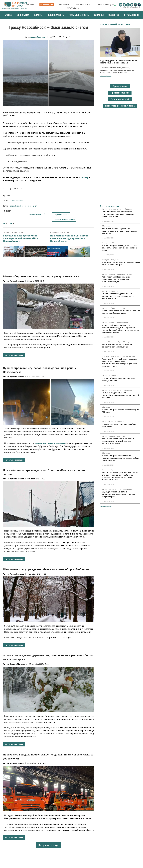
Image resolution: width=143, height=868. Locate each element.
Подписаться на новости (64, 219)
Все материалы (106, 76)
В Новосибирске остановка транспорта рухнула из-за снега (41, 276)
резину (84, 177)
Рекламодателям (132, 8)
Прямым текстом (128, 356)
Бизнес (104, 209)
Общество (128, 209)
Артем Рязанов (38, 37)
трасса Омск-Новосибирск (20, 206)
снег (35, 206)
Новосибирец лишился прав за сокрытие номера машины (117, 346)
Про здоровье (120, 86)
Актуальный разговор (115, 25)
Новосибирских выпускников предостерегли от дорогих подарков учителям (120, 231)
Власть (112, 274)
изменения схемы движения (50, 443)
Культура (105, 260)
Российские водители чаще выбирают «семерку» (121, 425)
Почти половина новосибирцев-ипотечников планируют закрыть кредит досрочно (118, 214)
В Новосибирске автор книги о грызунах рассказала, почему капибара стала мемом (121, 458)
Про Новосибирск (120, 93)
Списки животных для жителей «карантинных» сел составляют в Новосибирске (118, 296)
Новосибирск (18, 201)
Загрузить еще (48, 845)
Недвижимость (115, 209)
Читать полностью (14, 355)
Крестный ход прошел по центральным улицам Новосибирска (121, 263)
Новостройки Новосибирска (120, 106)
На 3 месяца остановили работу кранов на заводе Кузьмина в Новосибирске (69, 238)
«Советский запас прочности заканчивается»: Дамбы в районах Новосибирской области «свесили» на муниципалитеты (120, 329)
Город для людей (120, 99)
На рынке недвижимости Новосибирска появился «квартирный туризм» (120, 395)
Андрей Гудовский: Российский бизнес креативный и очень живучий (118, 62)
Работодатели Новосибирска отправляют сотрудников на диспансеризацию (116, 279)
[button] (115, 5)
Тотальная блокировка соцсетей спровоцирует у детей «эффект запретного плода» (118, 441)
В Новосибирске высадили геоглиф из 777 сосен (120, 411)
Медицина (106, 243)
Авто (104, 342)
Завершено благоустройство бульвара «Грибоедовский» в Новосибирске (21, 238)
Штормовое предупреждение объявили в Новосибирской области (46, 569)
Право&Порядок (124, 342)
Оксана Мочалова (18, 664)
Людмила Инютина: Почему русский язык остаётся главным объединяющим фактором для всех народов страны (119, 362)
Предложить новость (61, 215)
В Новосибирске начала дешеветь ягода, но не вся (118, 379)
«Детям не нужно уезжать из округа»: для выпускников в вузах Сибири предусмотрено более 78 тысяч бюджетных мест (120, 476)
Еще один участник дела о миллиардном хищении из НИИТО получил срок (118, 494)
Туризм (123, 308)
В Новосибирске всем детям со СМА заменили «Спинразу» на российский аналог (120, 248)
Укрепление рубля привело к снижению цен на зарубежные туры (121, 312)
